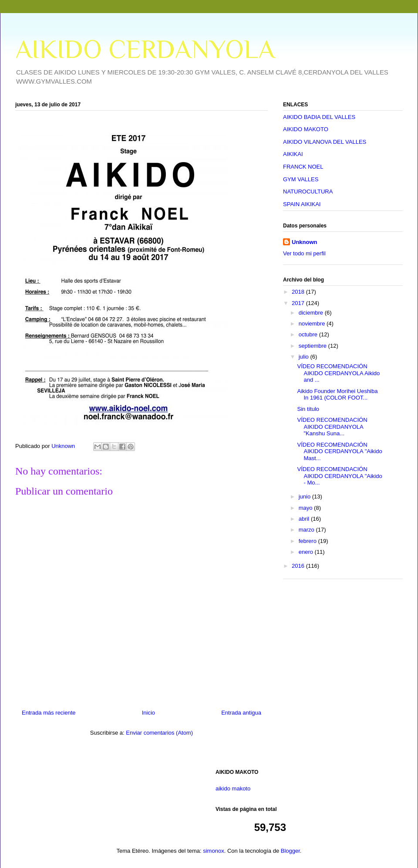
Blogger (290, 851)
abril (305, 519)
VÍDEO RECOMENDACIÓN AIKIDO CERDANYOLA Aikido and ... (338, 373)
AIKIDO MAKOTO (306, 129)
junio (305, 497)
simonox (213, 851)
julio (305, 357)
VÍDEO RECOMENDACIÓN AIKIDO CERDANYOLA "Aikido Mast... (339, 451)
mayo (306, 508)
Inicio (148, 713)
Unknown (305, 242)
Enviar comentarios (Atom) (159, 733)
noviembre (313, 324)
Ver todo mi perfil (304, 253)
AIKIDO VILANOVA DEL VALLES (325, 142)
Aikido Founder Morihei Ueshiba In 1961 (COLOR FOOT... (337, 395)
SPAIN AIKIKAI (302, 204)
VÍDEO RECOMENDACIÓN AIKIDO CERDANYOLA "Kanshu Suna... (332, 427)
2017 (299, 303)
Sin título (308, 409)
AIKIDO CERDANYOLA (145, 49)
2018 (299, 292)
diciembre (312, 313)
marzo (307, 530)
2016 (299, 566)
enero (307, 552)
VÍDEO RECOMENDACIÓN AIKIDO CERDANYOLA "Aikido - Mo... (339, 476)
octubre (309, 334)
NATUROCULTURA (308, 192)
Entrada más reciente (49, 713)
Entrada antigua (241, 713)
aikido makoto (233, 788)
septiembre (313, 346)
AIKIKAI (293, 154)
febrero (308, 541)
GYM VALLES (301, 179)
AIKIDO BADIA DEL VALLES (319, 117)
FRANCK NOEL (303, 167)
